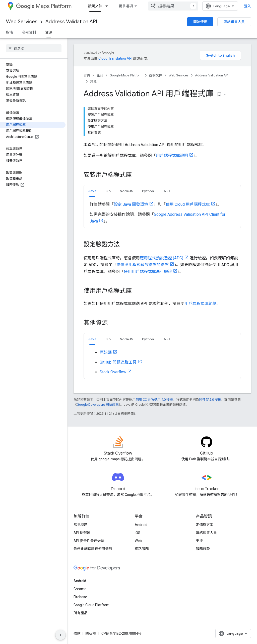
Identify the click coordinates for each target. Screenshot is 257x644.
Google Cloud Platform (91, 605)
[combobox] (173, 6)
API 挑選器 (82, 533)
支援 (199, 541)
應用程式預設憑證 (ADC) (162, 258)
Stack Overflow (113, 372)
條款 (77, 633)
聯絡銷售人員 (234, 22)
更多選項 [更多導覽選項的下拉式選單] (126, 6)
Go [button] (108, 191)
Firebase (80, 597)
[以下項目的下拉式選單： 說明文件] (108, 6)
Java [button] (92, 191)
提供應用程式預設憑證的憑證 (143, 265)
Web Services (22, 22)
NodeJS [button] (126, 191)
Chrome (80, 589)
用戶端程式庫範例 (201, 304)
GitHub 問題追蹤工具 (118, 362)
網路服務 (142, 549)
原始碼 (106, 352)
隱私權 (91, 633)
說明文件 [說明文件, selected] (95, 6)
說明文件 (156, 75)
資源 (93, 81)
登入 (247, 6)
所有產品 (81, 613)
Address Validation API (71, 22)
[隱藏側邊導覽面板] (60, 635)
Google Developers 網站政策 (98, 405)
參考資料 (29, 32)
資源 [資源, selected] (49, 32)
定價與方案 (205, 525)
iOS (138, 533)
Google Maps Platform (126, 75)
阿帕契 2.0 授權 (210, 400)
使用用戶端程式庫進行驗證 (148, 272)
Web (138, 541)
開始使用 (200, 22)
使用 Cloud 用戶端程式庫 (188, 204)
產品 (100, 75)
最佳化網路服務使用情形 (93, 549)
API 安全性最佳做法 (89, 541)
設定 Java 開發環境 (131, 204)
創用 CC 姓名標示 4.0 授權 (154, 400)
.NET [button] (167, 191)
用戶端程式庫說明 (172, 155)
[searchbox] (34, 48)
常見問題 (81, 525)
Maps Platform (44, 6)
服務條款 (203, 549)
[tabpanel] (162, 212)
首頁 (87, 75)
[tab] (92, 191)
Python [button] (148, 191)
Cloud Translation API (115, 58)
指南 (10, 32)
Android (141, 525)
